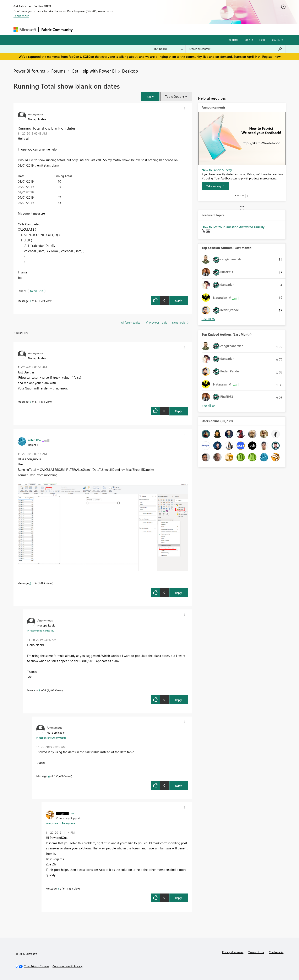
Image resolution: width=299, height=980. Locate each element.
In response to (41, 630)
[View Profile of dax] (72, 813)
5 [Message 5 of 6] (58, 888)
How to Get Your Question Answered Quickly (233, 227)
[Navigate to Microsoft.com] (25, 30)
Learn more (21, 16)
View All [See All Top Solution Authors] (208, 319)
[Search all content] (236, 49)
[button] (150, 97)
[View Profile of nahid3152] (35, 440)
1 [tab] (235, 196)
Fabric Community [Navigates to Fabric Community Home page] (57, 30)
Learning (170, 29)
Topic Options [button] (175, 96)
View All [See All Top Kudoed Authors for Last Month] (208, 406)
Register (233, 40)
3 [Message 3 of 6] (40, 690)
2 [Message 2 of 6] (30, 583)
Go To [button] (276, 40)
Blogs (154, 29)
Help (262, 40)
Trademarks (276, 952)
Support (188, 29)
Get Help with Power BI (94, 71)
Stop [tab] (247, 196)
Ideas (117, 29)
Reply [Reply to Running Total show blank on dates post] (178, 300)
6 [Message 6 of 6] (30, 402)
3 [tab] (240, 196)
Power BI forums (29, 71)
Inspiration (100, 29)
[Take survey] (215, 186)
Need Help (37, 291)
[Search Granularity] (168, 49)
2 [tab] (238, 196)
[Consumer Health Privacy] (67, 966)
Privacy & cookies (233, 952)
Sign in (249, 40)
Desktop (130, 71)
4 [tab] (243, 196)
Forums (82, 29)
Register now (271, 57)
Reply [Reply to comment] (178, 411)
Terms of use (256, 952)
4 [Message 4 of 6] (49, 776)
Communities (136, 29)
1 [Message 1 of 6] (30, 301)
